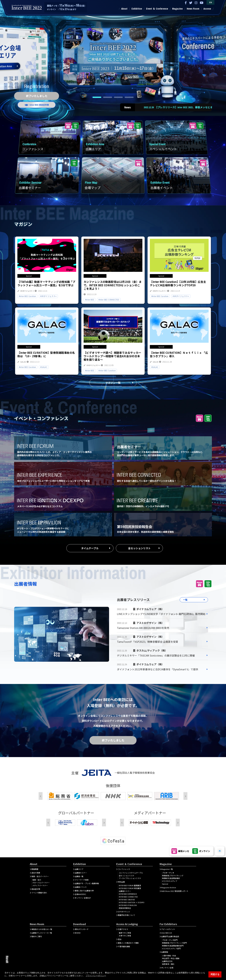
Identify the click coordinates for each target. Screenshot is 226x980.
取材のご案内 (37, 936)
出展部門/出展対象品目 (170, 936)
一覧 (185, 600)
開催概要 (35, 869)
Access (207, 9)
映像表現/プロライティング (173, 876)
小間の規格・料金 (169, 956)
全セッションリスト (139, 548)
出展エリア (79, 869)
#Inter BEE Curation (27, 296)
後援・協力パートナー (40, 876)
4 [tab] (129, 97)
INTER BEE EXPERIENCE (128, 894)
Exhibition (137, 9)
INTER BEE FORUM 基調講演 (130, 885)
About (124, 9)
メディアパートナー (40, 885)
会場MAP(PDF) (80, 894)
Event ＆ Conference (157, 9)
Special (165, 884)
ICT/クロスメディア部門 (171, 948)
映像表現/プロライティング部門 (174, 943)
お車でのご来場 (125, 936)
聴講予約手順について (126, 915)
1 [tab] (97, 97)
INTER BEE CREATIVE (127, 900)
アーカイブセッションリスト (130, 878)
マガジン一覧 (113, 383)
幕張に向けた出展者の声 (84, 891)
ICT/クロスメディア (170, 881)
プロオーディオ (168, 873)
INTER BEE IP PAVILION (128, 905)
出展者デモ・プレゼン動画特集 (87, 883)
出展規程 (165, 952)
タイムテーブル (90, 548)
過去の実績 (36, 873)
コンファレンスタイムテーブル (131, 873)
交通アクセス (123, 929)
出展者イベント (81, 887)
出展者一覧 (79, 876)
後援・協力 (37, 880)
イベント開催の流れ (39, 893)
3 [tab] (118, 97)
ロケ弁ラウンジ (124, 912)
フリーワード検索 (82, 880)
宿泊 (120, 939)
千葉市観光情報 (124, 946)
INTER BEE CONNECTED (128, 897)
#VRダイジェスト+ (48, 296)
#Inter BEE (90, 299)
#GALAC (44, 367)
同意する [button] (215, 974)
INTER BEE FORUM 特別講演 (130, 888)
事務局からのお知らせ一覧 (42, 929)
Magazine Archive (169, 887)
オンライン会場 (167, 968)
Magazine (177, 9)
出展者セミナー (81, 873)
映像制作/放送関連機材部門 (173, 946)
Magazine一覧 (167, 869)
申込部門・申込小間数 (171, 958)
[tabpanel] (113, 55)
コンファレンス (124, 869)
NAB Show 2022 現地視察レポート (175, 891)
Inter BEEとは (167, 933)
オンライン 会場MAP (83, 898)
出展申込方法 (167, 961)
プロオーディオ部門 (170, 940)
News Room (193, 9)
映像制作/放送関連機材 (171, 878)
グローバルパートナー (41, 883)
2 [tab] (108, 97)
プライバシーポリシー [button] (96, 976)
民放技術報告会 (125, 908)
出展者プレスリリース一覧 (42, 933)
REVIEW (78, 933)
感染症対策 (36, 889)
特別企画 (121, 882)
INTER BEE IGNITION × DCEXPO (132, 902)
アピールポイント (168, 929)
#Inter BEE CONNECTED (109, 299)
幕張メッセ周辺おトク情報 (128, 943)
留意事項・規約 (168, 964)
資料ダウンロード (82, 929)
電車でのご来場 (125, 933)
